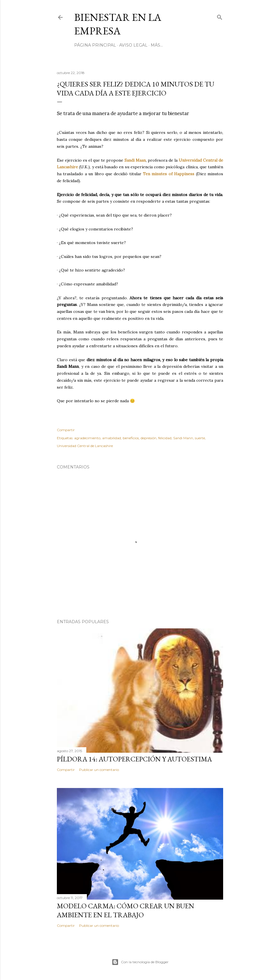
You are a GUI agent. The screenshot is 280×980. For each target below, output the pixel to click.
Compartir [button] (66, 430)
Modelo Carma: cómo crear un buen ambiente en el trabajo (126, 910)
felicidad (165, 438)
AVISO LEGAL (133, 45)
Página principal (95, 45)
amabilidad (112, 438)
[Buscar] (220, 16)
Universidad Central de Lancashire (85, 446)
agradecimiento (87, 438)
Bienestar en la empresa (118, 24)
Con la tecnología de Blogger (140, 962)
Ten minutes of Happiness (169, 174)
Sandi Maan (135, 160)
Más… (157, 45)
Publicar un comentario (99, 770)
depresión (149, 438)
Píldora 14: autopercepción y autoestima (134, 759)
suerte (200, 438)
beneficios (131, 438)
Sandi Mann (183, 438)
